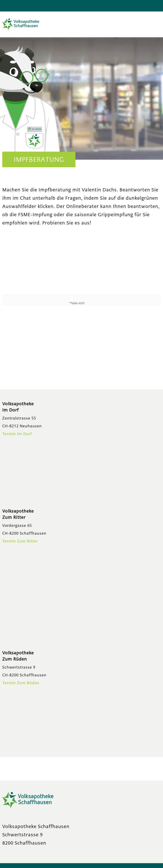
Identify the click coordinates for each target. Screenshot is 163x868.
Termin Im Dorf (17, 434)
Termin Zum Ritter (20, 541)
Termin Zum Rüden (21, 683)
